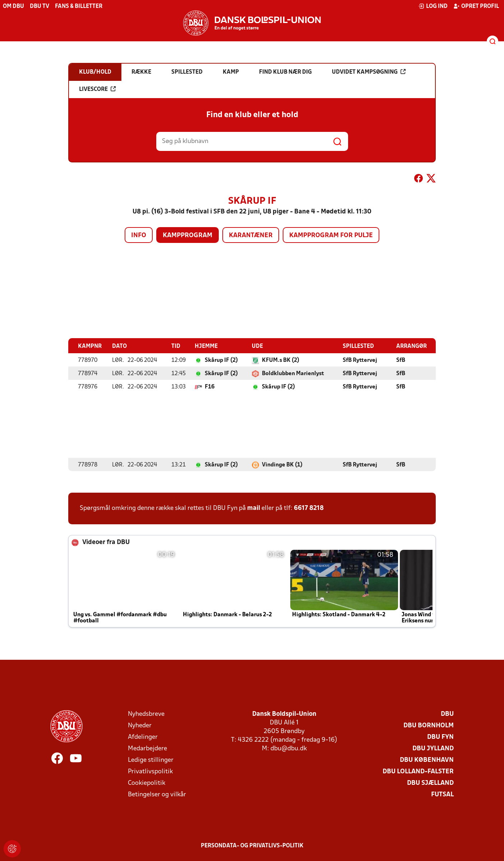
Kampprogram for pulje (331, 236)
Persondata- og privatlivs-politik (252, 846)
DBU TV (40, 6)
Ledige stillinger (151, 760)
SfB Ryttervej (360, 360)
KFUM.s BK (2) (281, 360)
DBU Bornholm (429, 725)
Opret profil (476, 6)
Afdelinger (143, 737)
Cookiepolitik (147, 783)
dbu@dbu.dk (289, 748)
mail (254, 508)
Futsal (442, 794)
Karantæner (251, 236)
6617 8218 (309, 508)
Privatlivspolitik (150, 771)
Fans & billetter (79, 6)
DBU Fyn (440, 737)
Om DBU (13, 6)
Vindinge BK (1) (282, 465)
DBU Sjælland (430, 783)
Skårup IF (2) (221, 360)
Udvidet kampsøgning (369, 72)
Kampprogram (188, 236)
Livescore (97, 89)
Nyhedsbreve (146, 714)
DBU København (427, 760)
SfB (401, 360)
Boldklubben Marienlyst (293, 373)
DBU (447, 714)
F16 (210, 387)
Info (139, 236)
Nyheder (140, 725)
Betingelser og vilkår (157, 794)
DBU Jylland (433, 748)
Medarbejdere (147, 748)
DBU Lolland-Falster (418, 771)
